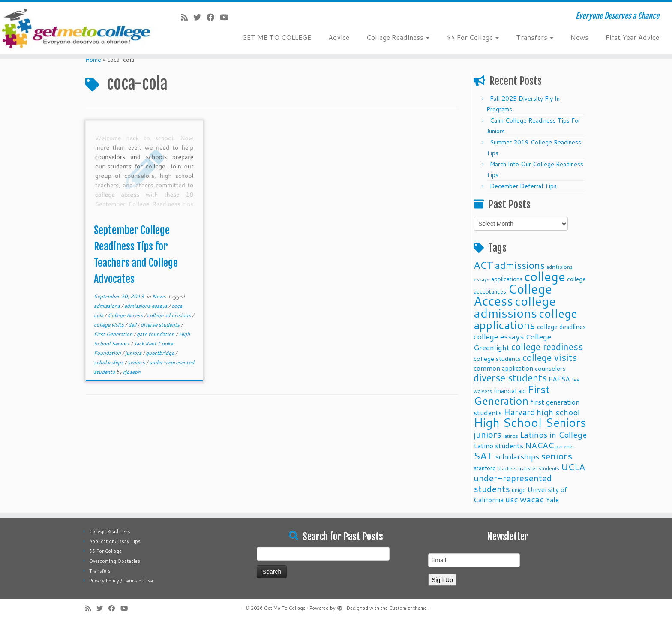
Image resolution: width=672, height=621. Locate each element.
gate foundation (156, 334)
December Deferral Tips (523, 186)
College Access (126, 315)
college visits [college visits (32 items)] (550, 357)
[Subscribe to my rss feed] (187, 17)
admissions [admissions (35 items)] (520, 265)
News (579, 37)
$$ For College (473, 37)
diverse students (161, 325)
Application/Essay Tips (115, 541)
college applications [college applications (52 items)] (525, 319)
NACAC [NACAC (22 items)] (539, 445)
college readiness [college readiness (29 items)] (547, 347)
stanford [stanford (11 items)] (485, 468)
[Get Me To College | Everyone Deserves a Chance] (78, 28)
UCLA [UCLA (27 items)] (573, 467)
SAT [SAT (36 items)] (483, 456)
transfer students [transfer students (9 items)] (539, 468)
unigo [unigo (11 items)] (519, 490)
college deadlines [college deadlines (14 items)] (561, 327)
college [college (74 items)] (545, 276)
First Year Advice (632, 37)
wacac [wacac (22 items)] (532, 499)
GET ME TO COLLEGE (276, 37)
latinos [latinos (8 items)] (511, 436)
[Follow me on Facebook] (213, 17)
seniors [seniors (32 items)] (556, 456)
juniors (134, 353)
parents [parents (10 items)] (565, 446)
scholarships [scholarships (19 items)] (517, 457)
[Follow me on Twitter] (200, 17)
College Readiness (398, 37)
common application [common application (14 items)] (503, 368)
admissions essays (146, 306)
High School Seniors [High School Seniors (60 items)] (530, 422)
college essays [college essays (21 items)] (499, 336)
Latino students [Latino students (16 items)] (498, 445)
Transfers (535, 37)
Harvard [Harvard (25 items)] (519, 412)
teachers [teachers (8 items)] (507, 468)
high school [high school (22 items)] (558, 412)
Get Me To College (285, 608)
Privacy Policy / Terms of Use (121, 581)
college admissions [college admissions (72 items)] (515, 307)
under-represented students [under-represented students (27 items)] (513, 483)
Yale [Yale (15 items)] (552, 500)
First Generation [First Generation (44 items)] (511, 395)
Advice (339, 37)
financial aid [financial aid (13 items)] (510, 391)
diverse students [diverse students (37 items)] (510, 378)
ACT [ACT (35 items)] (483, 265)
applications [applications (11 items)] (507, 279)
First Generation (114, 334)
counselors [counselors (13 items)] (550, 368)
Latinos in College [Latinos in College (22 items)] (553, 434)
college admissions (169, 315)
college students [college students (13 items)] (497, 358)
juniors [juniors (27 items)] (487, 434)
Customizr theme (408, 608)
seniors (137, 362)
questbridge (160, 353)
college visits (109, 325)
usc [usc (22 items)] (512, 499)
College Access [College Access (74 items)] (513, 295)
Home (93, 60)
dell (133, 325)
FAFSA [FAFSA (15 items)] (559, 379)
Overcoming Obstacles (115, 561)
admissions (108, 306)
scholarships (109, 362)
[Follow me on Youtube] (227, 17)
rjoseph (132, 372)
